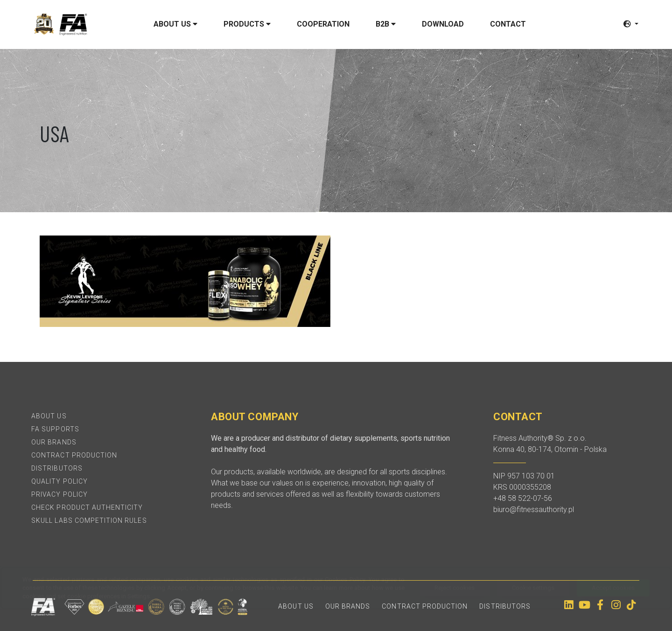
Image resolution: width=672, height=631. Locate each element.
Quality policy (59, 481)
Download (443, 24)
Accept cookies (613, 609)
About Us (49, 416)
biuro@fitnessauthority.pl (534, 510)
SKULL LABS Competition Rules (89, 520)
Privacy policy (59, 494)
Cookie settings (533, 609)
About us (175, 24)
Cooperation (323, 24)
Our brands (54, 442)
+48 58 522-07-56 (523, 498)
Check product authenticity (87, 507)
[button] (631, 24)
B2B (386, 24)
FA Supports (55, 429)
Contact (508, 24)
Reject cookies (455, 609)
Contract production (74, 455)
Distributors (57, 468)
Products (247, 24)
